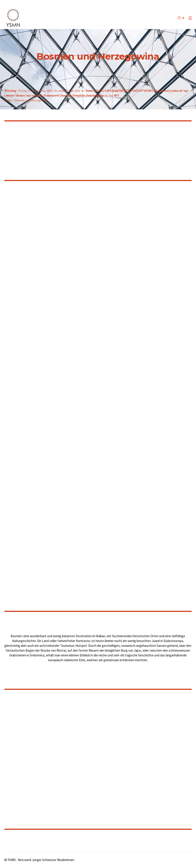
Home (8, 100)
